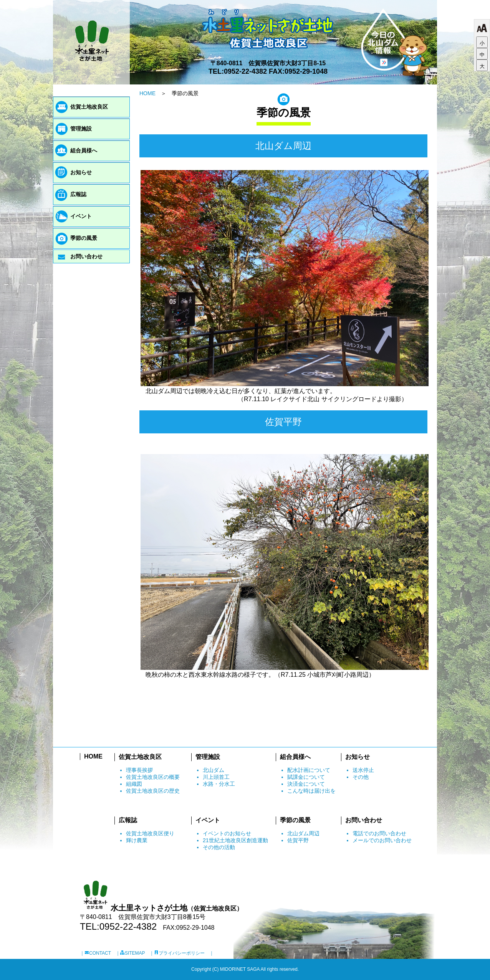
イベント (81, 216)
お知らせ (81, 172)
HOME (147, 93)
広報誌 (78, 194)
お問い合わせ (86, 256)
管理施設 (81, 129)
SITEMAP (132, 953)
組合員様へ (84, 150)
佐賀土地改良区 (89, 107)
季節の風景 (84, 238)
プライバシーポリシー (179, 953)
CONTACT (98, 953)
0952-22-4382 (245, 71)
